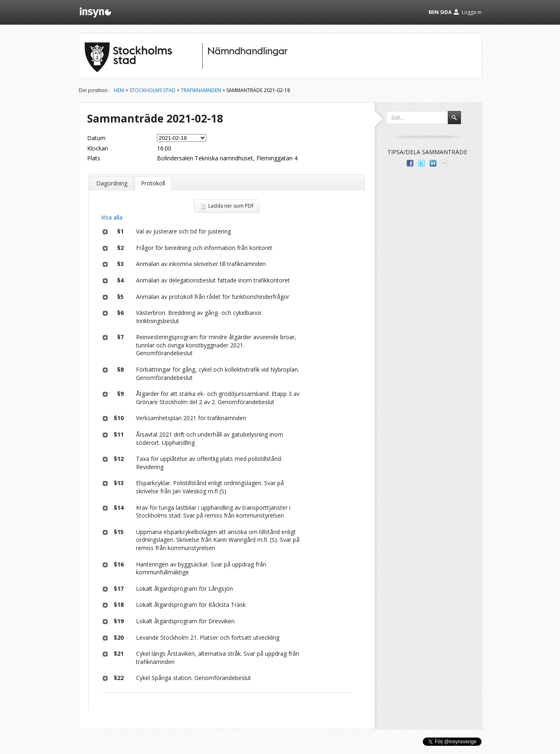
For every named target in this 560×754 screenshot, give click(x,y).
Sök (458, 121)
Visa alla (112, 217)
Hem (119, 90)
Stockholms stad (152, 90)
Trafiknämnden (201, 90)
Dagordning (112, 183)
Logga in (472, 12)
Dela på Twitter (422, 163)
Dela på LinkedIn (433, 163)
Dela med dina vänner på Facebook (410, 163)
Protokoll (153, 183)
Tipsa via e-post (445, 163)
